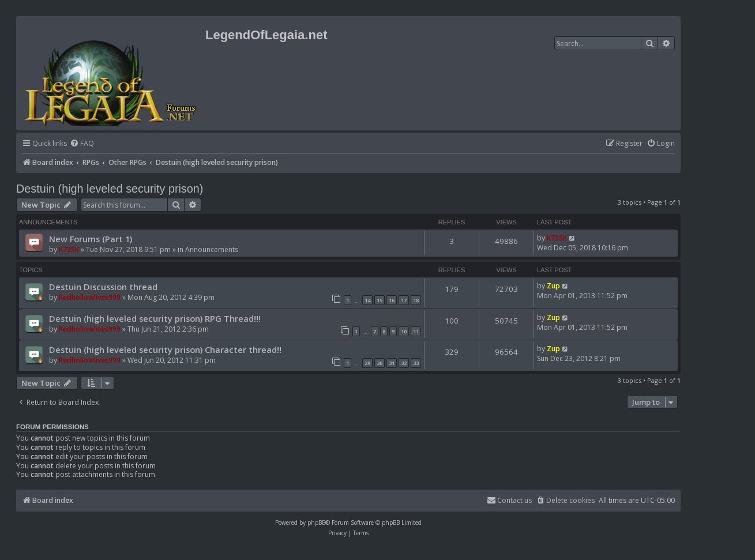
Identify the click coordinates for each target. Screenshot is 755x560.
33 (416, 363)
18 (416, 300)
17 (404, 300)
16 (392, 300)
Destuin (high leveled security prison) (110, 189)
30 (380, 363)
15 (380, 300)
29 (367, 363)
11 (416, 331)
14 (367, 300)
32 (404, 363)
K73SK (69, 249)
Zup (553, 286)
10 (404, 331)
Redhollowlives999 (90, 297)
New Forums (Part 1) (91, 239)
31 (392, 363)
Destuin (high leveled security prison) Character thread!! (165, 349)
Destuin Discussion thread (103, 287)
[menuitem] (82, 144)
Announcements (212, 249)
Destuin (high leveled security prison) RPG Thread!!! (155, 318)
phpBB (316, 523)
